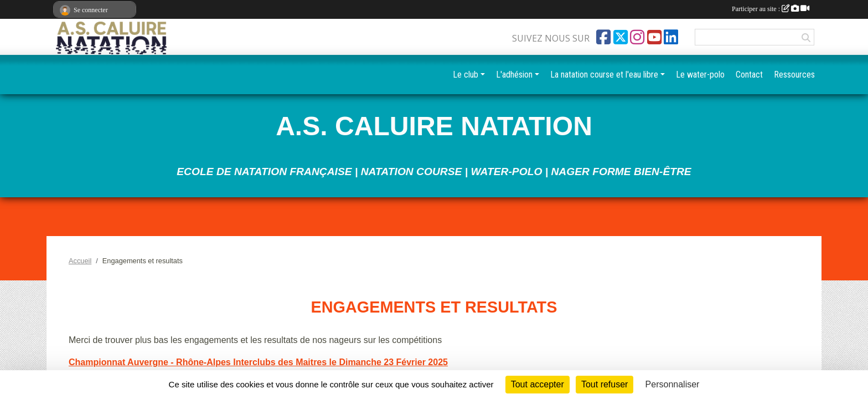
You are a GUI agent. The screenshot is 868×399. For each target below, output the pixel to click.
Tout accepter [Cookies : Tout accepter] (538, 384)
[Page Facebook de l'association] (603, 37)
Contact (749, 75)
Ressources (794, 75)
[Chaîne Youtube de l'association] (654, 37)
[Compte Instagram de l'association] (637, 37)
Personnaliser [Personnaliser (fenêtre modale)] (673, 384)
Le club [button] (466, 75)
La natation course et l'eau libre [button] (604, 75)
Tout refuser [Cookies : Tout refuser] (604, 384)
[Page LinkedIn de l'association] (671, 37)
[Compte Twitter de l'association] (621, 37)
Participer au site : (771, 9)
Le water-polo (700, 75)
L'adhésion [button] (514, 75)
